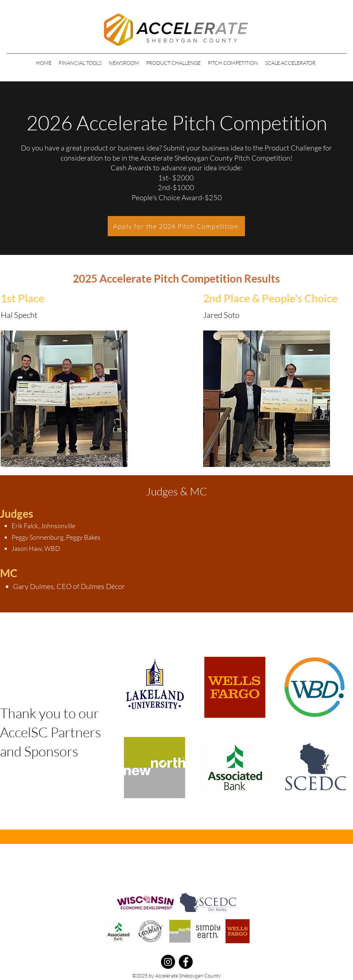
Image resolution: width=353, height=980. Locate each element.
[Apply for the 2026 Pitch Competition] (176, 226)
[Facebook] (186, 962)
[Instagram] (168, 962)
